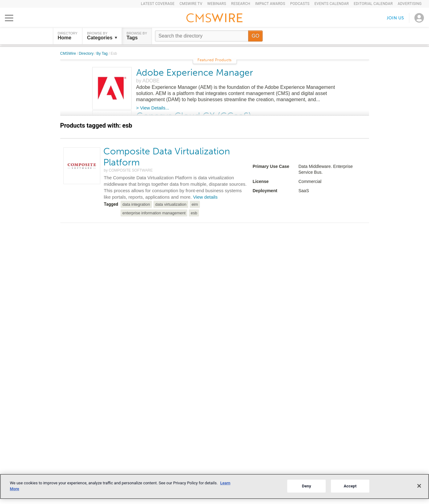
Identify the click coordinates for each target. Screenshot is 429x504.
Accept (350, 486)
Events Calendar (332, 4)
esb (194, 213)
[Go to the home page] (215, 19)
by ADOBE (148, 81)
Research (240, 4)
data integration (136, 204)
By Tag (103, 54)
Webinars (217, 4)
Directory (87, 54)
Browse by (102, 36)
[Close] (419, 486)
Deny (307, 486)
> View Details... (153, 108)
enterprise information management (154, 213)
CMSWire (69, 54)
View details (205, 197)
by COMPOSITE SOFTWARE (128, 170)
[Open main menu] (9, 18)
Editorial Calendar (373, 4)
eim (195, 204)
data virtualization (171, 204)
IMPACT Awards (270, 4)
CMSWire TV (191, 4)
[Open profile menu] (419, 18)
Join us (395, 18)
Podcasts (300, 4)
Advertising (410, 4)
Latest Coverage (158, 4)
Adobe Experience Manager (195, 73)
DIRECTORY (68, 36)
